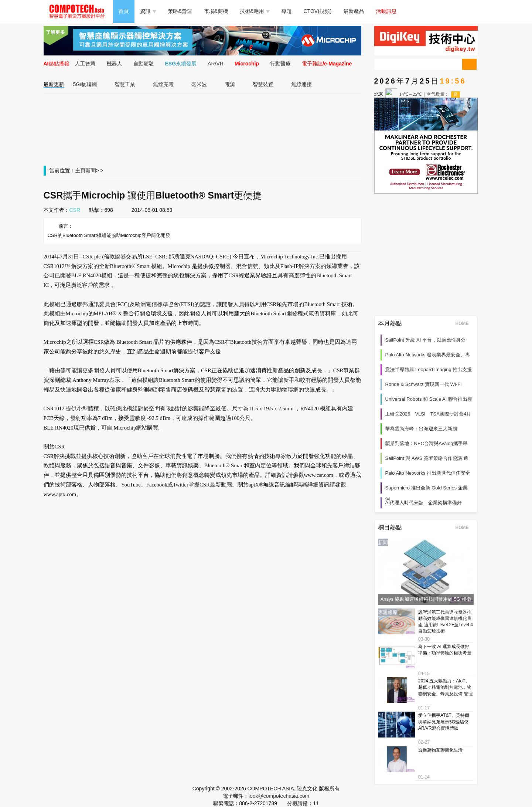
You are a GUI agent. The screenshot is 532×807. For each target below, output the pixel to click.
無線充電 (163, 84)
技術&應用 (255, 11)
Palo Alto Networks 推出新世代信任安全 (428, 473)
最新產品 (354, 11)
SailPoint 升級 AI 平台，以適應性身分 (425, 340)
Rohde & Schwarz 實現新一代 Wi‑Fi (424, 384)
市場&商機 (216, 11)
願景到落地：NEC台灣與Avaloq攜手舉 (427, 443)
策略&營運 (180, 11)
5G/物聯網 (85, 84)
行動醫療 (280, 64)
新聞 (91, 170)
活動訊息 (386, 11)
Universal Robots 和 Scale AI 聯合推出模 (429, 399)
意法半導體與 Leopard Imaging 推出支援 (429, 369)
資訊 (148, 11)
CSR (75, 210)
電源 (230, 84)
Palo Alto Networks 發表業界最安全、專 (428, 355)
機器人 (115, 64)
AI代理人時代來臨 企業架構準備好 (424, 503)
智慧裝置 (263, 84)
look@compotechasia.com (279, 796)
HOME (465, 323)
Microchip (247, 64)
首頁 (124, 11)
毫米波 (199, 84)
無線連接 (301, 84)
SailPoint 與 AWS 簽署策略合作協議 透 (427, 458)
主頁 (81, 170)
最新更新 (54, 84)
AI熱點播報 (57, 64)
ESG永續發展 (181, 64)
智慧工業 (125, 84)
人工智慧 (85, 64)
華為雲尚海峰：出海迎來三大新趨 (421, 429)
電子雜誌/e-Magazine (327, 64)
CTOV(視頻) (318, 11)
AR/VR (216, 64)
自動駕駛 (144, 64)
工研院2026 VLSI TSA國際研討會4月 (428, 414)
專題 (287, 11)
